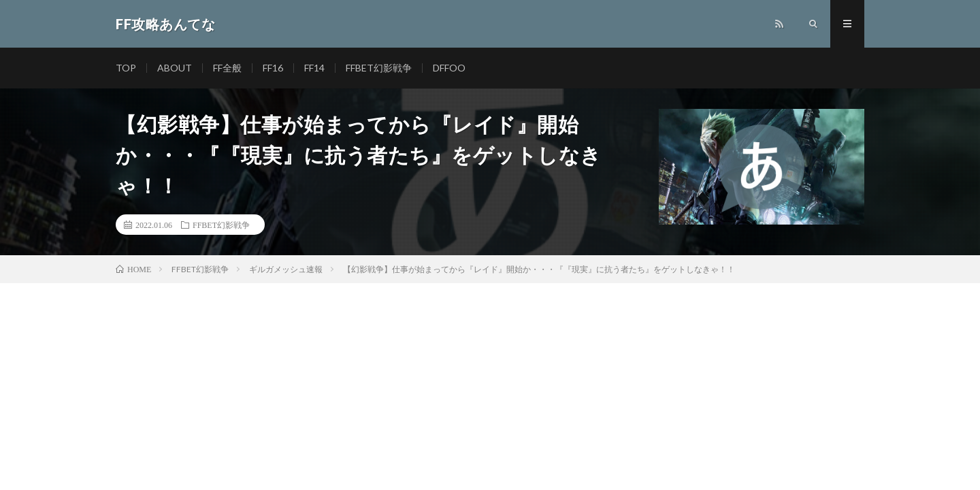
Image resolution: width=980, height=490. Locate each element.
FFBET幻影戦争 (379, 68)
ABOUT (175, 68)
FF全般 (227, 68)
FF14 (314, 68)
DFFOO (449, 68)
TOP (126, 68)
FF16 (273, 68)
